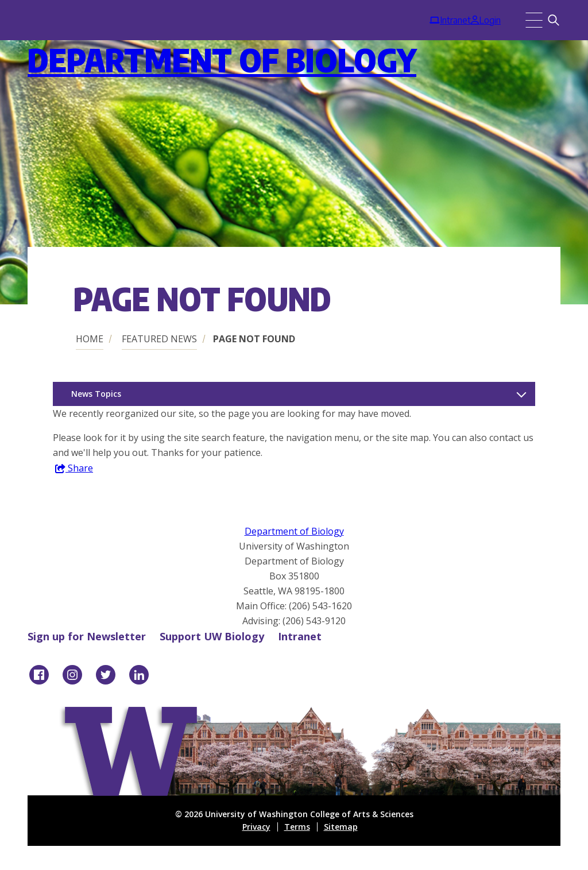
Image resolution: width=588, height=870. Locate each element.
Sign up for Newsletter (87, 636)
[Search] (554, 20)
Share (74, 469)
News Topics (96, 394)
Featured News (159, 339)
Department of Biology (222, 59)
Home (90, 339)
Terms (297, 827)
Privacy (256, 827)
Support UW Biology (212, 636)
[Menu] (534, 20)
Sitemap (341, 827)
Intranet (300, 636)
